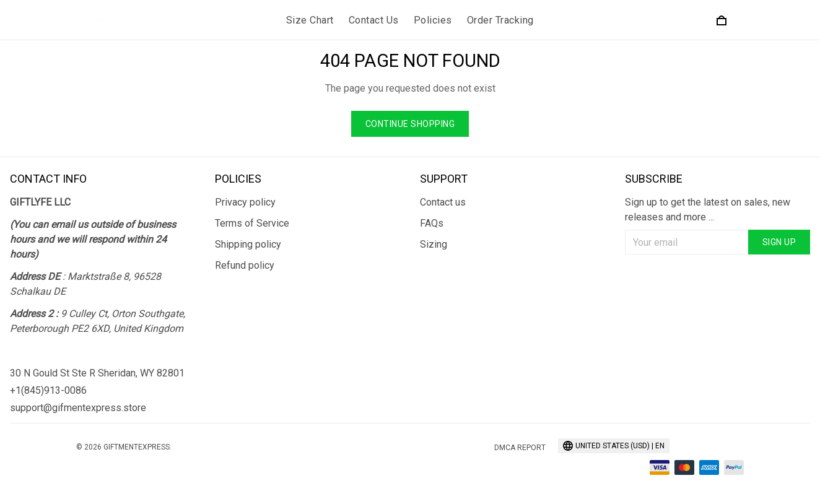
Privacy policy (245, 202)
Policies (433, 20)
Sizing (434, 244)
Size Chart (310, 20)
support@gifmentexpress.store (78, 408)
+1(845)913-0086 (48, 390)
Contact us (443, 202)
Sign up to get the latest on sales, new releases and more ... (708, 210)
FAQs (432, 223)
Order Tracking (500, 20)
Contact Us (374, 20)
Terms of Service (252, 223)
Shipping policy (248, 244)
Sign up (779, 242)
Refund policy (245, 265)
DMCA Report (520, 448)
